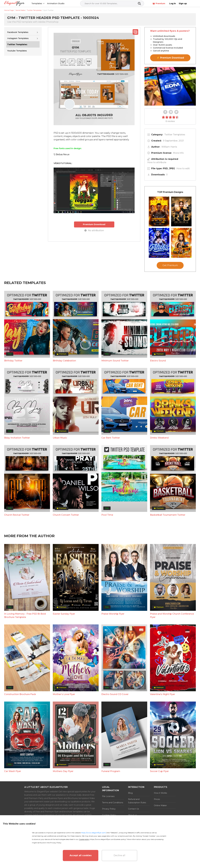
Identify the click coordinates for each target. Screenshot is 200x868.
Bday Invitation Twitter (17, 438)
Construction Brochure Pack (20, 694)
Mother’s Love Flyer (64, 694)
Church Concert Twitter (66, 515)
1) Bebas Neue (62, 154)
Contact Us (133, 809)
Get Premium (170, 265)
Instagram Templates (18, 38)
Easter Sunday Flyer (64, 614)
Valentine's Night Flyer (162, 694)
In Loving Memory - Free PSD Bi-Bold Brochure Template (25, 615)
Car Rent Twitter (111, 438)
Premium (166, 4)
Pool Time (107, 515)
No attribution (94, 230)
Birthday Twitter (13, 361)
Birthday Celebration (64, 361)
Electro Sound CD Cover (115, 694)
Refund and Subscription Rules (137, 801)
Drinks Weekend (159, 438)
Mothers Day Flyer (63, 771)
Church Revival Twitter (17, 515)
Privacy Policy (109, 809)
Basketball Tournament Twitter (168, 515)
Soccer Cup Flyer (159, 771)
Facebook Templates (18, 32)
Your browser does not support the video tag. (170, 86)
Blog (130, 793)
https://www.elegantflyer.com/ (94, 833)
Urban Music (60, 438)
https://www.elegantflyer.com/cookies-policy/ (108, 839)
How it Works (160, 793)
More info (178, 153)
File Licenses (108, 796)
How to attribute (157, 162)
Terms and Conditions (113, 803)
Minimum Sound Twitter (115, 361)
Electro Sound (158, 361)
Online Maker (160, 805)
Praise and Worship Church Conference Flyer (172, 615)
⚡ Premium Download (170, 58)
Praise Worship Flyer (113, 614)
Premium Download (94, 224)
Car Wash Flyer (13, 771)
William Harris (169, 147)
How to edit (183, 168)
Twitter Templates (175, 135)
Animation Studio (56, 3)
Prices (157, 799)
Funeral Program (111, 771)
